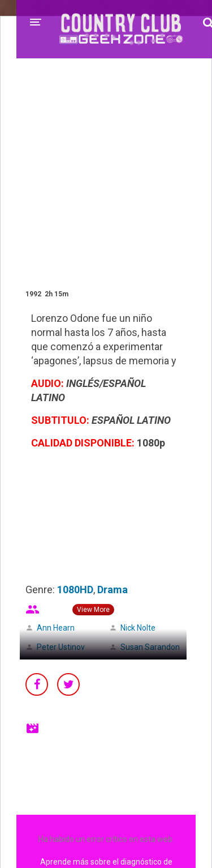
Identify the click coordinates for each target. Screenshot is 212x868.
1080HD (75, 590)
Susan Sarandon (150, 647)
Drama (113, 590)
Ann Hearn (56, 628)
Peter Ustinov (61, 647)
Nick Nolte (138, 628)
